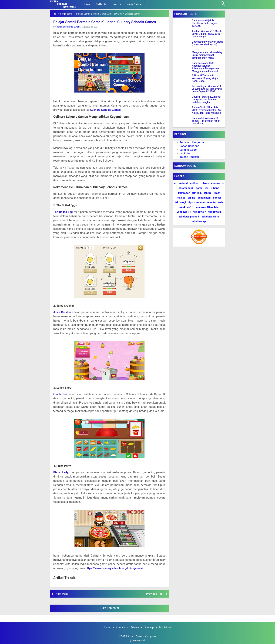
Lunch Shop (61, 394)
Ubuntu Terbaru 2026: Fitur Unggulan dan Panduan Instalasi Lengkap (207, 100)
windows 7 (200, 212)
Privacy (135, 628)
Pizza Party (61, 472)
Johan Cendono (189, 146)
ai (175, 183)
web (220, 202)
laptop (208, 193)
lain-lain (197, 193)
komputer (184, 193)
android (183, 183)
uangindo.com (189, 150)
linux (217, 193)
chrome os (217, 183)
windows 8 (215, 212)
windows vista (210, 217)
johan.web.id (137, 640)
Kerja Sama (134, 4)
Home (86, 4)
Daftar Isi (101, 4)
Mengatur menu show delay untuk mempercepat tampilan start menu (207, 55)
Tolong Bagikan (189, 157)
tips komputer (197, 202)
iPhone (215, 188)
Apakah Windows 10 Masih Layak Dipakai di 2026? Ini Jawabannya (207, 34)
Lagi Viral (185, 153)
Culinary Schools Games (105, 110)
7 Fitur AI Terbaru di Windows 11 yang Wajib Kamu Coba (205, 78)
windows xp (199, 222)
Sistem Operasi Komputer (142, 637)
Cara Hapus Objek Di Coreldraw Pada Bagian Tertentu (205, 23)
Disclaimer (165, 628)
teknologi (180, 202)
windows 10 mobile (207, 207)
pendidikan (204, 198)
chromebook (186, 188)
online (191, 198)
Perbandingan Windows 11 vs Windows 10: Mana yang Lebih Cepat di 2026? (207, 89)
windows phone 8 (189, 217)
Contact (120, 628)
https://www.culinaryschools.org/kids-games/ (114, 568)
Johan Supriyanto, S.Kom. (69, 27)
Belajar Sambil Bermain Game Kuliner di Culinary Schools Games (104, 22)
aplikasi (195, 183)
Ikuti (118, 4)
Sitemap (149, 628)
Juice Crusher (62, 312)
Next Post (62, 594)
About (107, 628)
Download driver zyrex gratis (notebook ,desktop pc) (207, 43)
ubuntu (211, 202)
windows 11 (184, 212)
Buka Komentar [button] (109, 608)
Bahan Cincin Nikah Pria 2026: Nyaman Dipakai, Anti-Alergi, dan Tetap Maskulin (207, 110)
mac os (181, 198)
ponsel (217, 198)
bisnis (205, 183)
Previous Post (155, 594)
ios (207, 188)
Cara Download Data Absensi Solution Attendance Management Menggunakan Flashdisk (206, 67)
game (199, 188)
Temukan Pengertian (192, 142)
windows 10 (186, 207)
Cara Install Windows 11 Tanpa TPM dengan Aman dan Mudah (206, 121)
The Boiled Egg (63, 212)
